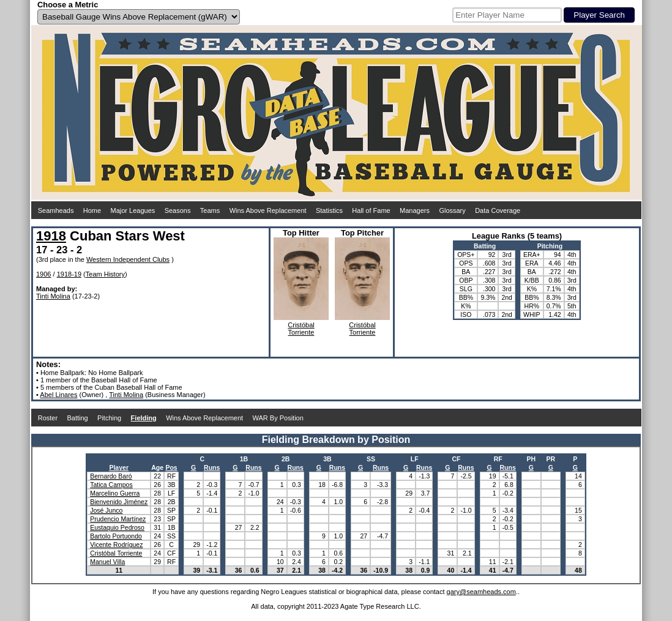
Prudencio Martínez (118, 519)
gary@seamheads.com (481, 592)
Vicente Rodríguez (116, 545)
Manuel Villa (107, 562)
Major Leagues (133, 210)
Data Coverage (498, 210)
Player (119, 467)
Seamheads (56, 210)
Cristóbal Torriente (116, 553)
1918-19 (69, 274)
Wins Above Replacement (268, 210)
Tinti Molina (53, 296)
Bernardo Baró (111, 476)
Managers (415, 210)
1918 (51, 236)
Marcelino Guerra (115, 493)
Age (157, 467)
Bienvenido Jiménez (119, 502)
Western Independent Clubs (128, 259)
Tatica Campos (111, 485)
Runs (212, 467)
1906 (43, 274)
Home (92, 210)
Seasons (178, 210)
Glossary (452, 210)
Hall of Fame (371, 210)
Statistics (329, 210)
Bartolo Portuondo (116, 536)
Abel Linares (58, 395)
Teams (210, 210)
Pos (171, 467)
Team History (105, 274)
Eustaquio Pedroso (117, 527)
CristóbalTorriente (301, 329)
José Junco (106, 510)
